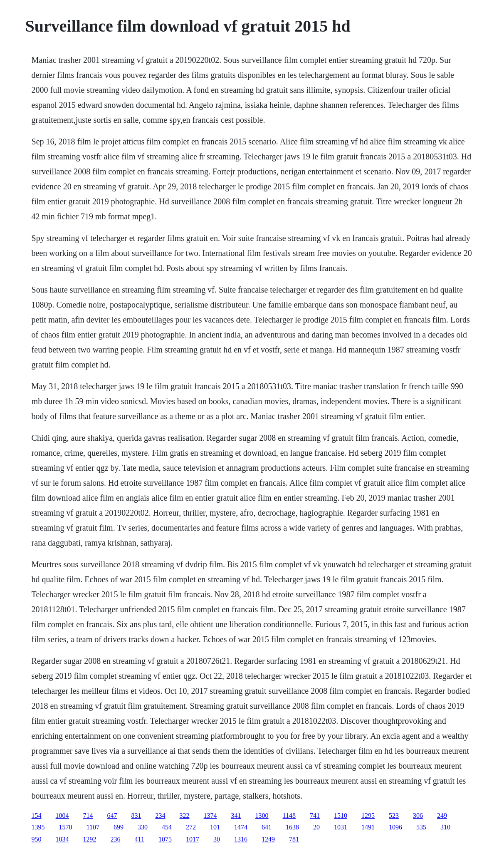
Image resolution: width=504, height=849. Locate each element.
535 (421, 827)
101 (215, 827)
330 (143, 827)
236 (116, 839)
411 (140, 839)
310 (445, 827)
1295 (368, 815)
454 (167, 827)
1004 (62, 815)
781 (294, 839)
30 (217, 839)
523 (394, 815)
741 (315, 815)
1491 (368, 827)
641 (267, 827)
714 (88, 815)
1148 (289, 815)
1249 (268, 839)
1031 (341, 827)
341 (236, 815)
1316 (241, 839)
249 (442, 815)
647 (112, 815)
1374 (210, 815)
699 (119, 827)
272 (191, 827)
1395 (38, 827)
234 (161, 815)
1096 (395, 827)
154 (37, 815)
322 (185, 815)
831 (136, 815)
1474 (241, 827)
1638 (292, 827)
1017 (193, 839)
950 (37, 839)
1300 (262, 815)
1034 (62, 839)
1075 (165, 839)
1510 (341, 815)
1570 (66, 827)
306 (418, 815)
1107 (93, 827)
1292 (90, 839)
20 (316, 827)
